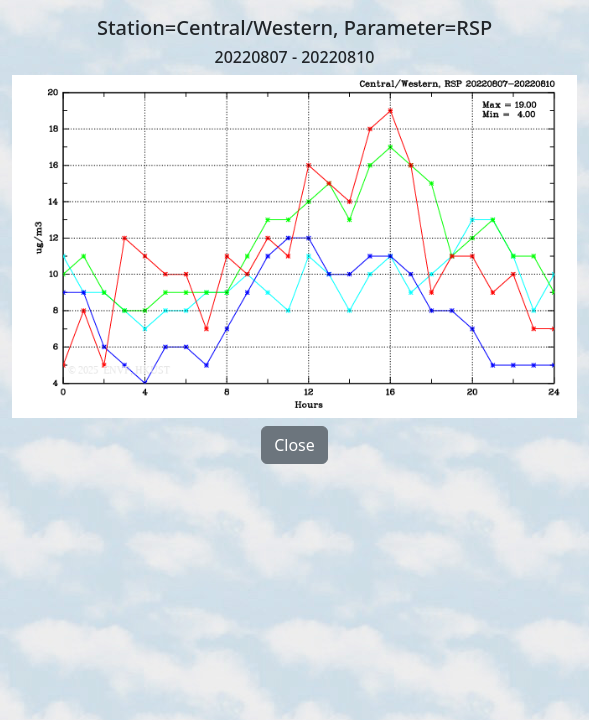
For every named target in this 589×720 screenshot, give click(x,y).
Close (294, 445)
